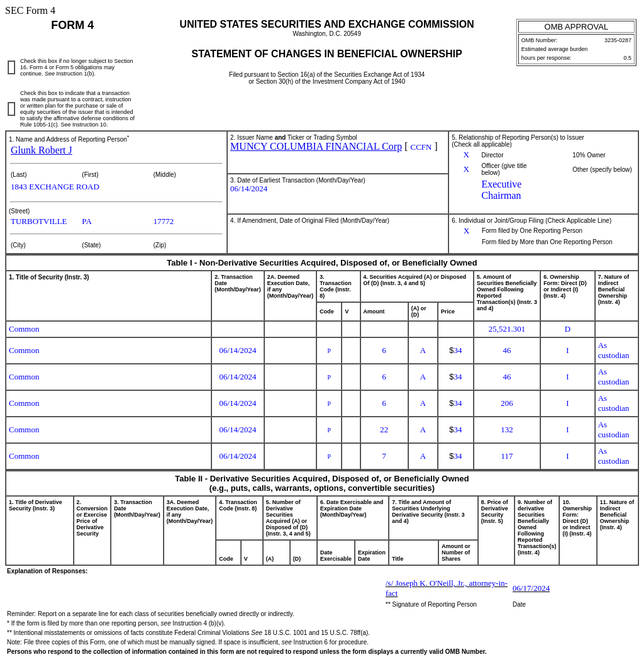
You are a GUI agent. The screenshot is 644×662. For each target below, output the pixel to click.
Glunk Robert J (42, 150)
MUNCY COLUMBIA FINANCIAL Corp (316, 146)
